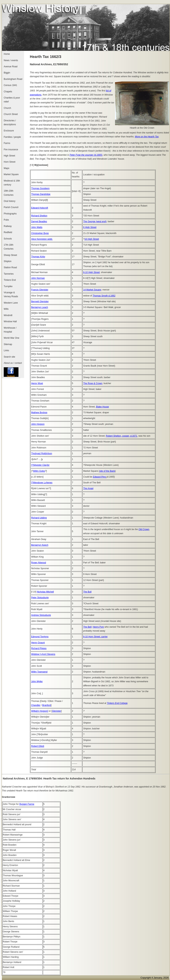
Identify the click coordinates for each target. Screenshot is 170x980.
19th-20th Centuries (9, 193)
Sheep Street (10, 255)
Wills (6, 309)
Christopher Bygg (40, 233)
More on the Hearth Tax (147, 137)
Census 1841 (10, 85)
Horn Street (10, 162)
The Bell (87, 627)
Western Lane (11, 303)
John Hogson (38, 424)
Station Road (10, 267)
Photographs (10, 214)
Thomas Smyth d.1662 (104, 296)
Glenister (57, 711)
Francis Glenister (40, 290)
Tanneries (9, 274)
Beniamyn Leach (40, 307)
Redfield (8, 232)
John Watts (37, 227)
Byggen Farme (27, 804)
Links (6, 350)
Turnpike (8, 286)
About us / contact (13, 363)
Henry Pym (98, 627)
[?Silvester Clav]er (40, 465)
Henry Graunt (38, 643)
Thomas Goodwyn (40, 188)
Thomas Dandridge (41, 194)
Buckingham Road (13, 79)
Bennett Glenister (40, 301)
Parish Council (11, 207)
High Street (9, 156)
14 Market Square (92, 290)
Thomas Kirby (38, 257)
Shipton (8, 261)
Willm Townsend (39, 672)
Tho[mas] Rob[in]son (42, 453)
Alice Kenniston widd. (42, 239)
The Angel (88, 488)
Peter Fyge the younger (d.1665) (86, 155)
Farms (7, 143)
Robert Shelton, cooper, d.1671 (122, 436)
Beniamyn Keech (40, 545)
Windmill (8, 315)
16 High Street (92, 239)
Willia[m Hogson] (40, 711)
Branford (47, 705)
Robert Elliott (38, 746)
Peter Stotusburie (40, 598)
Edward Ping (100, 477)
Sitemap (8, 344)
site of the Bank (107, 471)
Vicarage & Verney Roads (11, 294)
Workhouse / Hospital (10, 330)
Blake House (102, 407)
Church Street (11, 114)
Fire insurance (11, 150)
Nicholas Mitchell (45, 592)
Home (7, 54)
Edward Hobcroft (40, 208)
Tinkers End (10, 280)
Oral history (10, 201)
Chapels (8, 92)
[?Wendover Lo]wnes (42, 483)
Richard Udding (39, 518)
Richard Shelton (39, 216)
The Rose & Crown (93, 383)
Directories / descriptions (10, 123)
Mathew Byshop (39, 413)
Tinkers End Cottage (117, 703)
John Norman (38, 278)
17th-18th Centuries (9, 247)
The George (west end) (95, 221)
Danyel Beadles (39, 221)
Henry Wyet (37, 383)
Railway (8, 226)
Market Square (11, 174)
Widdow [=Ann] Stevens (43, 654)
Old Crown (144, 529)
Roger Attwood (39, 563)
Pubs (6, 220)
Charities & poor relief (12, 100)
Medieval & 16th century (12, 183)
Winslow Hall (10, 321)
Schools (8, 239)
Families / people (12, 137)
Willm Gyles (39, 471)
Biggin (7, 73)
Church (7, 108)
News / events (11, 60)
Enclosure (9, 131)
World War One (11, 338)
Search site (9, 357)
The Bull (87, 592)
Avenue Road (11, 67)
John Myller (37, 681)
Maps (7, 168)
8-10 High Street (91, 272)
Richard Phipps (39, 648)
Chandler (36, 705)
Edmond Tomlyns (40, 637)
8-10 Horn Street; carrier (95, 637)
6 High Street (90, 227)
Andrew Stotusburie (41, 615)
